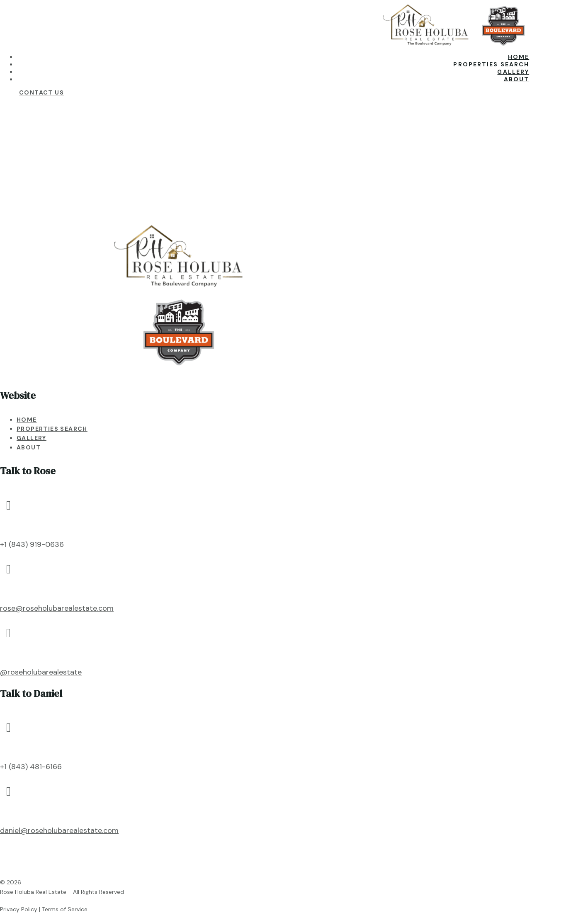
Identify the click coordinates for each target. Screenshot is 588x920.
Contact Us (41, 92)
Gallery (513, 72)
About (517, 79)
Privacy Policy (19, 909)
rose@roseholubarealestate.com (57, 608)
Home (519, 57)
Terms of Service (65, 909)
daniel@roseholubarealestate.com (59, 830)
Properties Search (491, 64)
